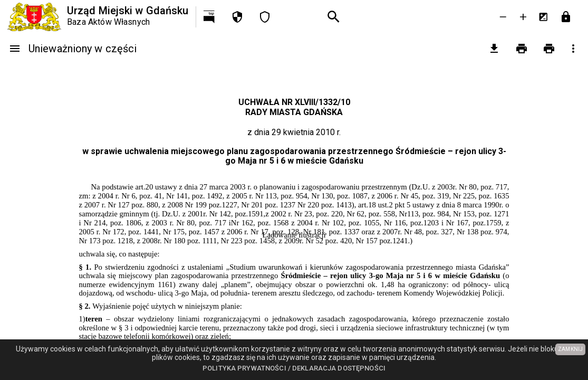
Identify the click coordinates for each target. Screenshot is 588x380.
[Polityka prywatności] (237, 17)
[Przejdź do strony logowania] (566, 17)
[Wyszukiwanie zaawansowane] (334, 17)
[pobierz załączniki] (494, 49)
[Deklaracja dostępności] (265, 17)
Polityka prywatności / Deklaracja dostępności (294, 368)
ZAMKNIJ (570, 349)
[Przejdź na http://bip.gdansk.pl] (210, 17)
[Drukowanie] (522, 49)
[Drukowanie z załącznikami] (549, 49)
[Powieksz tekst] (523, 17)
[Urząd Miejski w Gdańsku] (98, 17)
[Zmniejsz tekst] (503, 17)
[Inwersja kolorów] (543, 17)
